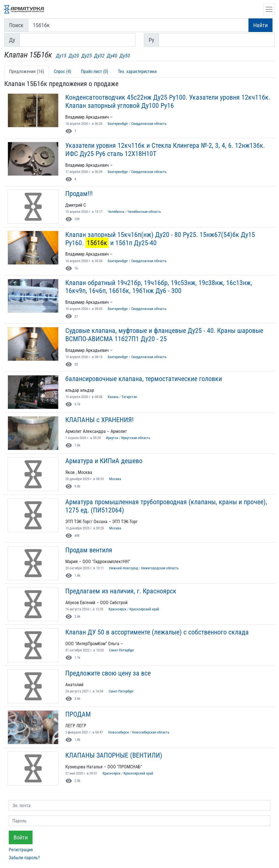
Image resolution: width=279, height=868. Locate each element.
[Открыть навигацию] (269, 9)
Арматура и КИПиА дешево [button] (104, 461)
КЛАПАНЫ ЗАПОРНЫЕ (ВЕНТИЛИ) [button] (114, 755)
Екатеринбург (118, 124)
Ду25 (87, 56)
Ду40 (112, 56)
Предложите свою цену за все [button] (108, 673)
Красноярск (117, 609)
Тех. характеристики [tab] (137, 71)
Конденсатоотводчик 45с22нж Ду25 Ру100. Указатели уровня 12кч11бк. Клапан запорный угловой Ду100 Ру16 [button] (168, 101)
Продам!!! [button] (79, 194)
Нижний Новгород (124, 568)
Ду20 (74, 56)
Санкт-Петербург (122, 650)
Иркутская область (136, 438)
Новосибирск (119, 732)
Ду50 (125, 56)
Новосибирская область (151, 732)
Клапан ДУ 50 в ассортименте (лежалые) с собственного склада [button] (157, 632)
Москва (115, 479)
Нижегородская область (160, 568)
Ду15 (61, 56)
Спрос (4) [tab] (62, 71)
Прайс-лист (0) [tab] (95, 71)
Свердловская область (149, 124)
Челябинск (116, 212)
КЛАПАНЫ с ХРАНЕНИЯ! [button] (100, 420)
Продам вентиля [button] (89, 550)
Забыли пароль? (24, 858)
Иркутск (112, 438)
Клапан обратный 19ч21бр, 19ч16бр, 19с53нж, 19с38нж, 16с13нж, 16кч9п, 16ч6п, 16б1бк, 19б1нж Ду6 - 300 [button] (159, 287)
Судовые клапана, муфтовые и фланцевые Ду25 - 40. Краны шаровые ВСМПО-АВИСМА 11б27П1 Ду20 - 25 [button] (164, 335)
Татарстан (129, 397)
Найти (260, 25)
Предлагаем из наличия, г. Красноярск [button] (121, 591)
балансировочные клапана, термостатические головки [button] (144, 379)
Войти (21, 837)
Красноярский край (144, 609)
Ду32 (99, 56)
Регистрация (21, 850)
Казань (113, 397)
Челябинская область (144, 212)
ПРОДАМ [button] (78, 714)
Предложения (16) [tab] (27, 71)
